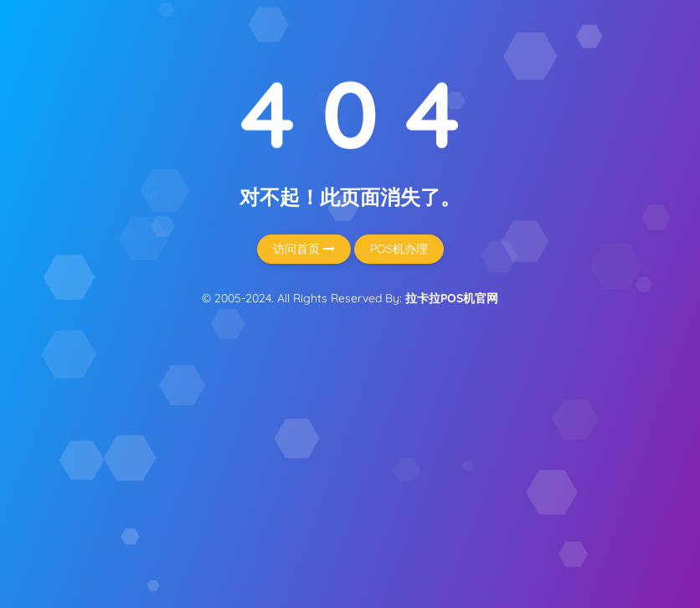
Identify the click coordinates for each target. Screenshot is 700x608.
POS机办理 (399, 249)
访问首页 (304, 249)
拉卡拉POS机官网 (452, 298)
